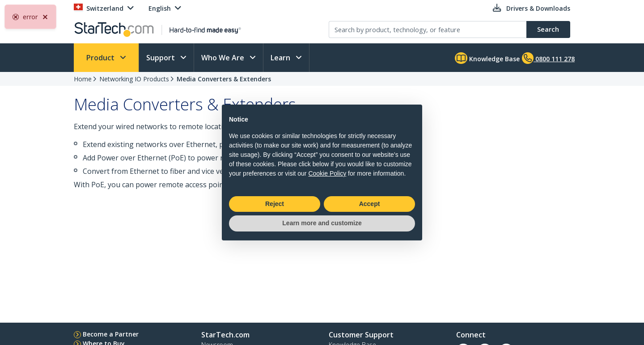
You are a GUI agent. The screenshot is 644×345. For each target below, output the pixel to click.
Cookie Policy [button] (327, 173)
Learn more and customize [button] (322, 223)
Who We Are (224, 58)
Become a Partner (111, 334)
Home (83, 79)
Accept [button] (370, 204)
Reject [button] (275, 204)
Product (101, 58)
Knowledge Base (487, 58)
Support (161, 58)
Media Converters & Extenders (224, 79)
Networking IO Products (134, 79)
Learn (281, 58)
